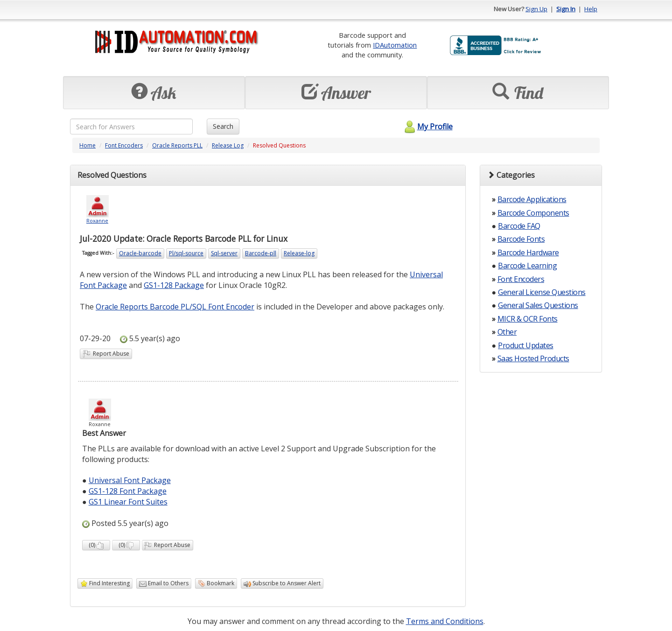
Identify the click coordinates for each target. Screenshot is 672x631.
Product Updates (526, 345)
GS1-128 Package (174, 285)
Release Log (228, 145)
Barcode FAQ (519, 226)
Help (591, 9)
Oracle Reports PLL (177, 145)
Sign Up (536, 9)
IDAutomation (395, 45)
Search (223, 126)
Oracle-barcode (140, 253)
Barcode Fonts (521, 239)
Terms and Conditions (445, 621)
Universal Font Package (130, 480)
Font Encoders (124, 145)
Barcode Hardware (528, 252)
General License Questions (542, 292)
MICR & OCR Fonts (528, 319)
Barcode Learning (527, 266)
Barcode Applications (532, 199)
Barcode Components (533, 213)
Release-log (299, 253)
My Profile (427, 126)
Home (87, 145)
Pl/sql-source (186, 253)
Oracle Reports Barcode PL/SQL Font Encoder (175, 307)
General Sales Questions (538, 305)
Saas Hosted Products (533, 358)
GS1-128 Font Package (128, 491)
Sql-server (224, 253)
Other (507, 332)
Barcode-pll (261, 253)
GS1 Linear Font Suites (128, 502)
